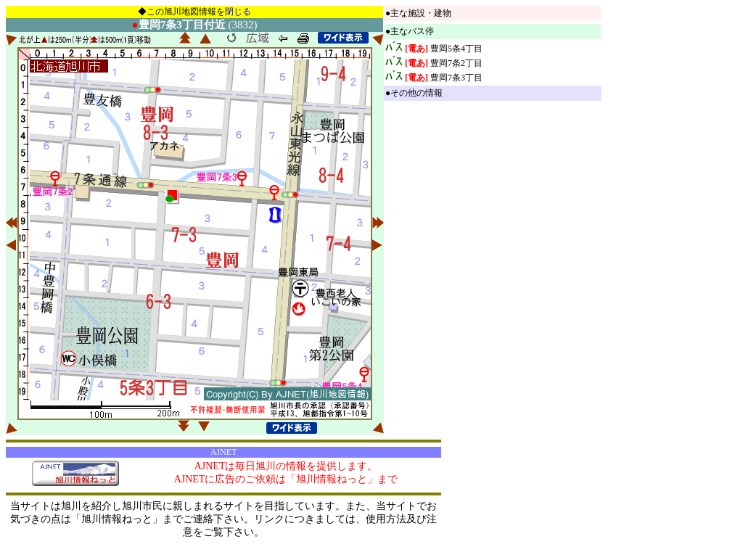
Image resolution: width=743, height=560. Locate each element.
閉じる (238, 12)
